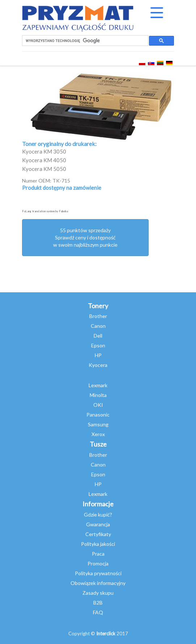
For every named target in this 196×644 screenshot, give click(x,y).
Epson (98, 345)
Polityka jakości (98, 544)
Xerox (98, 434)
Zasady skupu (98, 593)
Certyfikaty (98, 534)
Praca (98, 554)
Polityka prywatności (98, 573)
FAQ (98, 612)
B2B (98, 603)
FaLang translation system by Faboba (45, 211)
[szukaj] (84, 41)
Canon (98, 326)
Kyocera (98, 365)
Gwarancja (98, 524)
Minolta (98, 395)
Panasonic (98, 415)
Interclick (106, 633)
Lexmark (98, 385)
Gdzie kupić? (98, 515)
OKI (98, 405)
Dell (98, 336)
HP (98, 355)
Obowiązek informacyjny (98, 583)
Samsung (98, 424)
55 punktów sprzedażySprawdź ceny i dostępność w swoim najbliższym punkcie (85, 237)
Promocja (98, 563)
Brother (98, 316)
